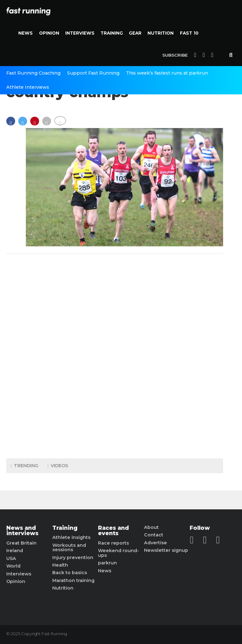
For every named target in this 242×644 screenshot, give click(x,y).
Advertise (156, 543)
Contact (154, 535)
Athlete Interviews (28, 87)
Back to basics (70, 573)
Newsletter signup (166, 550)
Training (112, 33)
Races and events (113, 531)
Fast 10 (189, 33)
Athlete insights (71, 537)
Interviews (80, 33)
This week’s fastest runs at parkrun (167, 73)
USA (11, 558)
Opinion (49, 33)
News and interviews (22, 531)
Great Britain (21, 543)
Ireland (15, 551)
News (26, 33)
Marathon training (73, 580)
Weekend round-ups (118, 553)
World (13, 566)
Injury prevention (73, 557)
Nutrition (161, 33)
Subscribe (175, 55)
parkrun (107, 563)
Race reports (113, 543)
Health (60, 565)
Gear (135, 33)
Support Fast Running (93, 73)
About (151, 527)
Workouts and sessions (69, 548)
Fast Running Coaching (33, 73)
